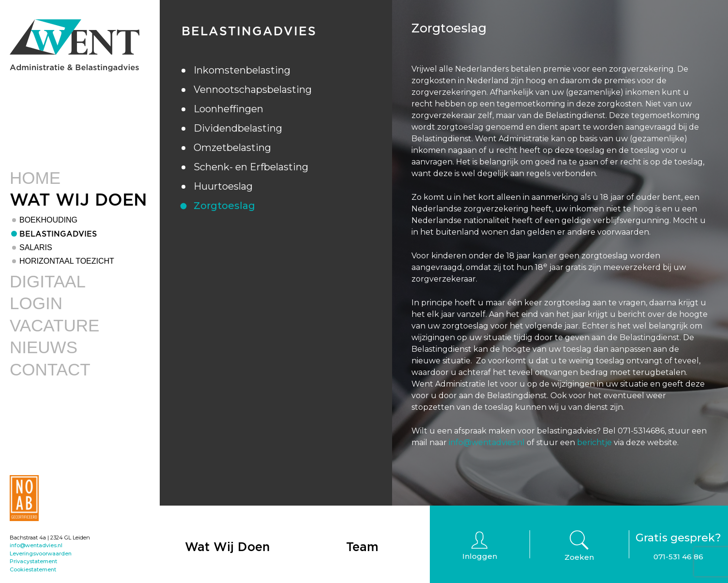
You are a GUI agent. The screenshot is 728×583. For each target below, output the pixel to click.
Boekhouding (48, 220)
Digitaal (48, 281)
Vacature (54, 325)
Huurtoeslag (223, 186)
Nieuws (44, 347)
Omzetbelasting (232, 148)
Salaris (36, 247)
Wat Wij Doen (78, 199)
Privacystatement (33, 561)
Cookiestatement (33, 569)
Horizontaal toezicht (67, 261)
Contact (50, 369)
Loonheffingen (228, 109)
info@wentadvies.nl (36, 545)
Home (35, 178)
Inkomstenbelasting (242, 70)
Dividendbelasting (238, 128)
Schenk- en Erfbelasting (251, 167)
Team (362, 546)
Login (36, 303)
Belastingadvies (58, 234)
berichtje (594, 442)
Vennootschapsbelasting (253, 90)
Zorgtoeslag (224, 206)
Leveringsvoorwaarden (41, 553)
